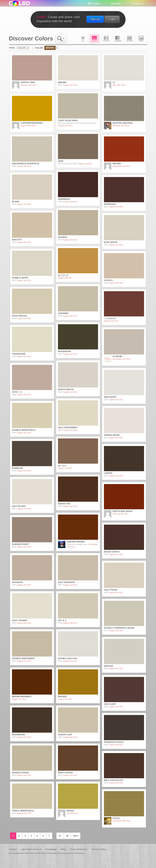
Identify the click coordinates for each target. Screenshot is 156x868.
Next (76, 836)
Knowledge (51, 849)
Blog (63, 849)
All (83, 39)
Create (96, 3)
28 (67, 836)
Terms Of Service (79, 849)
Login (112, 19)
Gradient (118, 39)
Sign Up (95, 19)
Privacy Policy (99, 849)
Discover (116, 3)
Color (94, 39)
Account (136, 3)
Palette (106, 39)
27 (60, 836)
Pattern (130, 39)
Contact (13, 849)
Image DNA (141, 39)
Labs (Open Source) (31, 849)
